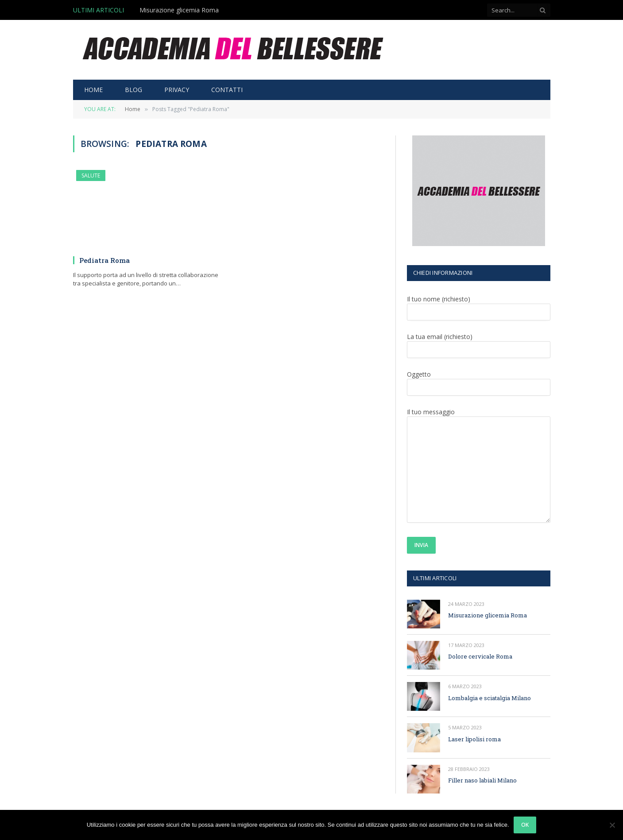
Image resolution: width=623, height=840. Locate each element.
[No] (612, 825)
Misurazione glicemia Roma (179, 10)
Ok (525, 825)
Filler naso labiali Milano (482, 780)
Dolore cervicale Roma (480, 656)
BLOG (133, 90)
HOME (93, 90)
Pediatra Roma (104, 260)
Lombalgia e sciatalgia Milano (489, 698)
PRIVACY (177, 90)
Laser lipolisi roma (474, 739)
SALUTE (91, 175)
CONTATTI (227, 90)
